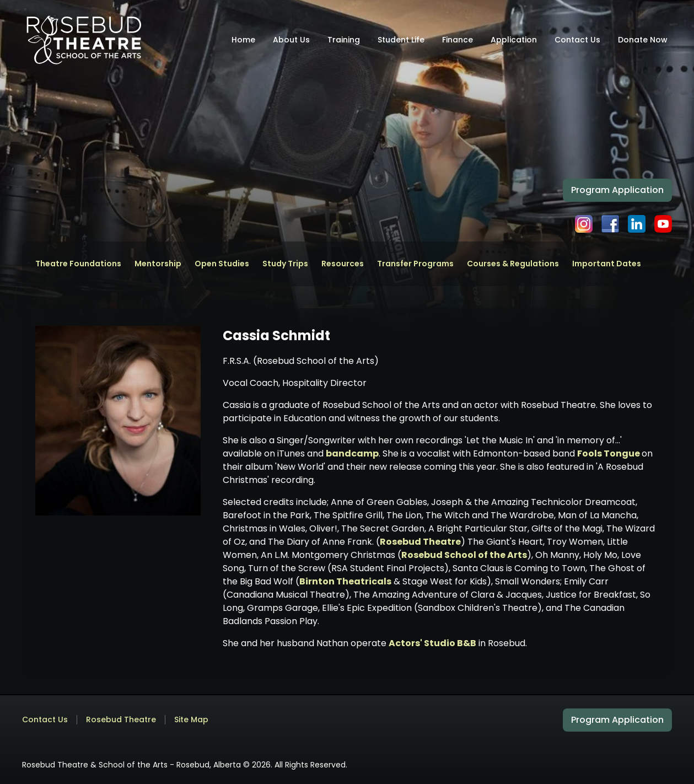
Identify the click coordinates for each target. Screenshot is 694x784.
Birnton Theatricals (345, 581)
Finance (458, 40)
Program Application (617, 190)
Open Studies (222, 264)
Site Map (191, 720)
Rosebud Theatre (420, 542)
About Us (291, 40)
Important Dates (607, 264)
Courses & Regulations (513, 264)
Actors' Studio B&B (432, 643)
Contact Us (577, 40)
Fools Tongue (609, 453)
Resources (343, 264)
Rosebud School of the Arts (464, 555)
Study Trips (285, 264)
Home (243, 40)
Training (344, 40)
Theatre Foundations (78, 264)
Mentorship (158, 264)
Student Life (401, 40)
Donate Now (643, 40)
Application (514, 40)
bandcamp (352, 453)
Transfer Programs (415, 264)
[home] (84, 40)
